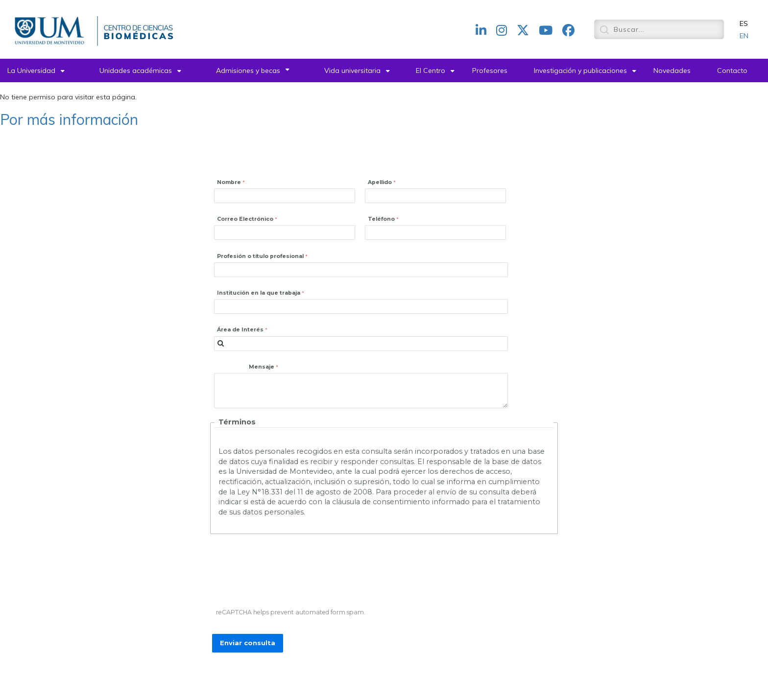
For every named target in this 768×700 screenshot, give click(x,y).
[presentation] (288, 573)
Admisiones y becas (248, 70)
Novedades (672, 70)
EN (744, 36)
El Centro (431, 70)
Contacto (732, 70)
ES (744, 23)
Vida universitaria (352, 70)
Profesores (490, 70)
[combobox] (361, 344)
